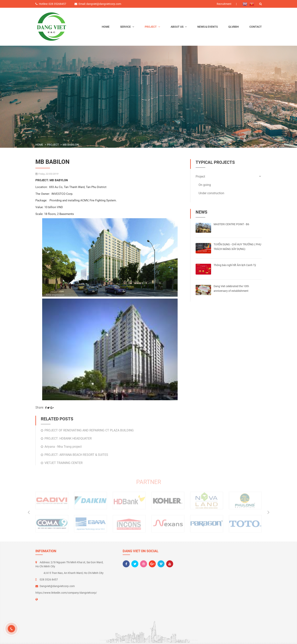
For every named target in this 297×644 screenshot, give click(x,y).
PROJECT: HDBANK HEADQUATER (68, 438)
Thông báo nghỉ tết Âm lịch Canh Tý (235, 265)
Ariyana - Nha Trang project (63, 447)
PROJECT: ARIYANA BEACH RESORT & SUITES (76, 455)
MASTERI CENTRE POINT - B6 (231, 224)
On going (205, 185)
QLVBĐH (234, 27)
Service (126, 27)
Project (151, 27)
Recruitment (224, 4)
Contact (256, 27)
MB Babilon (71, 145)
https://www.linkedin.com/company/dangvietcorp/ (66, 593)
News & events (208, 27)
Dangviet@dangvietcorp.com (57, 586)
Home (106, 27)
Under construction (211, 193)
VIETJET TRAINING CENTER (64, 463)
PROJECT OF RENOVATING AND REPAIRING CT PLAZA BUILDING (89, 430)
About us (177, 27)
